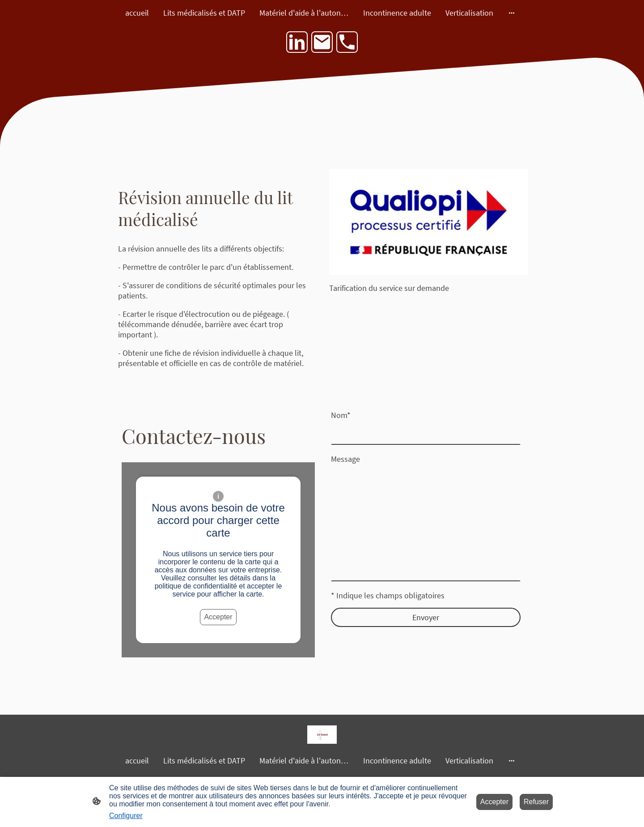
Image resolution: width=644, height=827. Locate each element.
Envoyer (426, 617)
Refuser (536, 802)
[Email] (322, 42)
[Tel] (347, 42)
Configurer (126, 816)
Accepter (218, 617)
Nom (341, 415)
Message (345, 459)
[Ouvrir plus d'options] (512, 13)
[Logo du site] (322, 735)
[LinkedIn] (297, 42)
